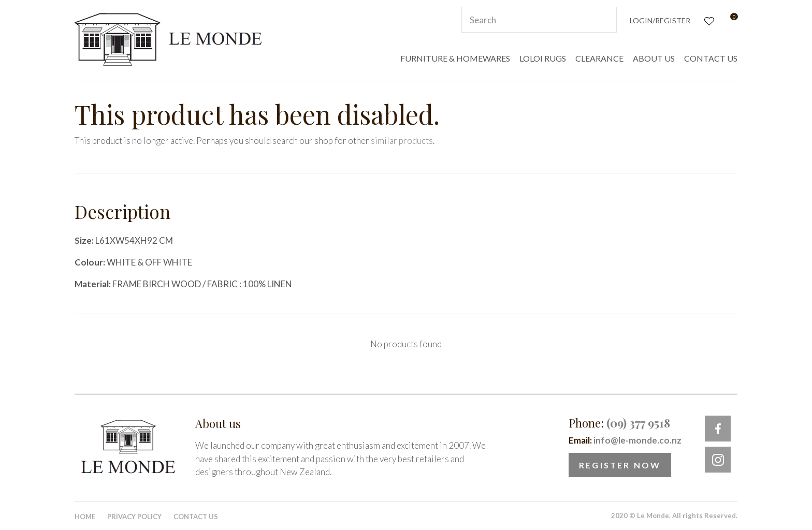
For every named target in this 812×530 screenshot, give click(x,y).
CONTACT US (711, 58)
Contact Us (196, 517)
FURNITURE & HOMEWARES (455, 58)
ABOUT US (654, 58)
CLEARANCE (599, 58)
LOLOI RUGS (543, 58)
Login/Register (660, 20)
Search (604, 20)
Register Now (620, 465)
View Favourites (708, 20)
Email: (625, 440)
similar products (402, 141)
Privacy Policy (134, 517)
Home (85, 517)
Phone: (619, 423)
